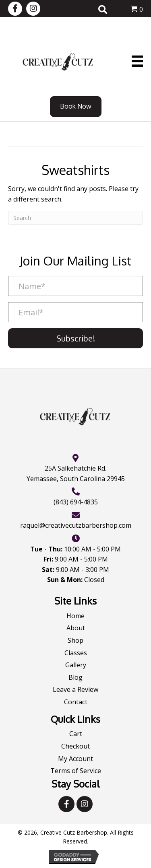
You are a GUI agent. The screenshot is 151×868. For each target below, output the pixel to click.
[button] (15, 9)
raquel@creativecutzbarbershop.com (76, 525)
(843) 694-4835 (76, 502)
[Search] (75, 218)
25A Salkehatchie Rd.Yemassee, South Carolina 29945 (76, 473)
